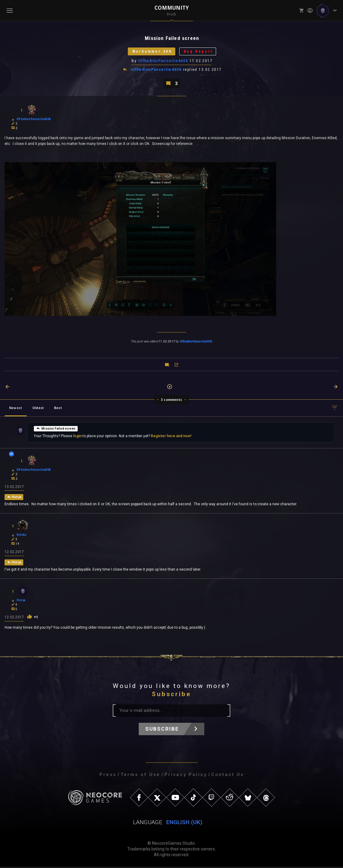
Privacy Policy (186, 776)
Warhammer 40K (151, 52)
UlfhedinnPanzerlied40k (163, 61)
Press (108, 776)
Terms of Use (140, 776)
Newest (16, 409)
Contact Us (228, 776)
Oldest (38, 409)
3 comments (171, 401)
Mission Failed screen (56, 429)
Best (58, 409)
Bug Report (200, 52)
